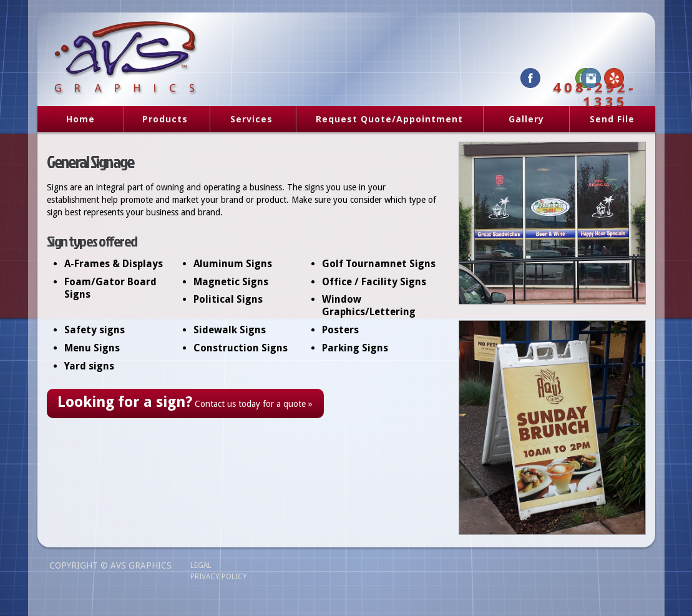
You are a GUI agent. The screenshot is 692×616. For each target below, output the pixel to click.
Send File (612, 119)
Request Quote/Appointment (389, 119)
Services (247, 120)
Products (161, 120)
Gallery (526, 119)
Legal (201, 565)
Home (80, 119)
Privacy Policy (219, 577)
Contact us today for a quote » (185, 402)
